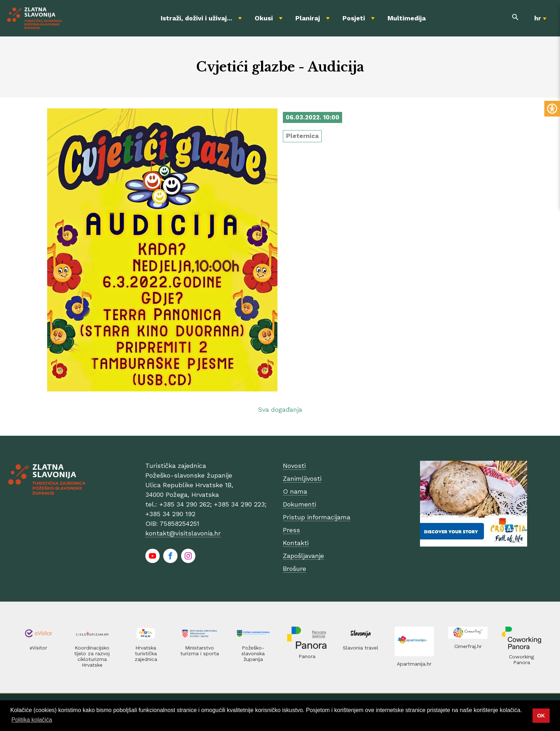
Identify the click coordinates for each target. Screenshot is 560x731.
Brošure (294, 569)
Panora (307, 656)
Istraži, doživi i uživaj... (196, 18)
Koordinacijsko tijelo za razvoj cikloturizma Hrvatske (92, 656)
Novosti (294, 466)
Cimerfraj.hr (468, 646)
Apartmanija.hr (414, 664)
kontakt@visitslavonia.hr (183, 533)
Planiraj (308, 18)
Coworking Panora (521, 660)
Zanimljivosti (302, 478)
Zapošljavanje (303, 556)
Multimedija (407, 18)
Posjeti (354, 18)
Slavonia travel (361, 648)
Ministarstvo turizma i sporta (200, 651)
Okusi (264, 18)
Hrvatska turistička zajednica (146, 653)
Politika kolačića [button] (32, 720)
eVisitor (38, 648)
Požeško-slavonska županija (253, 653)
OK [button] (541, 716)
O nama (295, 491)
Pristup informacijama (317, 517)
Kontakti (296, 543)
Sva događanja (280, 409)
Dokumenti (299, 504)
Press (291, 530)
